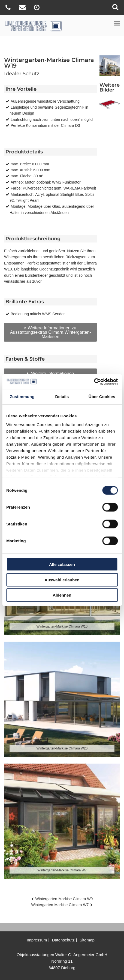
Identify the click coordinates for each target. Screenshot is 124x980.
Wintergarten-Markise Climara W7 (60, 905)
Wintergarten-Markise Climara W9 (64, 899)
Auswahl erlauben (62, 580)
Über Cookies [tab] (102, 397)
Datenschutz (63, 940)
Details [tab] (62, 397)
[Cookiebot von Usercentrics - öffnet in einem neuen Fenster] (94, 382)
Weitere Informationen (52, 374)
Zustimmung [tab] (22, 397)
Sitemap (87, 940)
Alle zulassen (62, 564)
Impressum (37, 940)
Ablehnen (62, 595)
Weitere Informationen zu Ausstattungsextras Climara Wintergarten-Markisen (51, 332)
